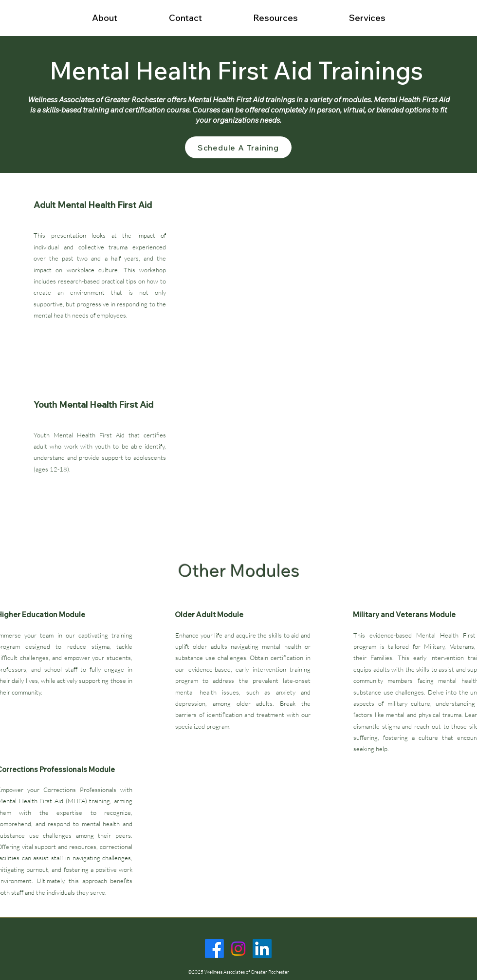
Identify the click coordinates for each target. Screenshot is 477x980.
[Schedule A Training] (238, 147)
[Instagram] (238, 949)
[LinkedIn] (262, 949)
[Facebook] (214, 949)
